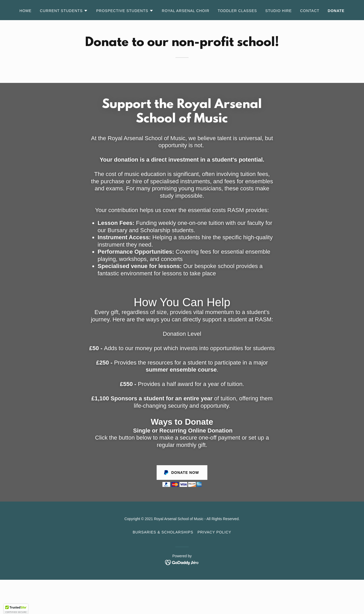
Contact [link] (310, 11)
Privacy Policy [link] (214, 532)
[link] (182, 562)
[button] (64, 11)
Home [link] (26, 11)
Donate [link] (336, 11)
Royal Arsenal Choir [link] (186, 11)
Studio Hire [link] (279, 11)
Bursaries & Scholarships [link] (163, 532)
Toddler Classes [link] (237, 11)
